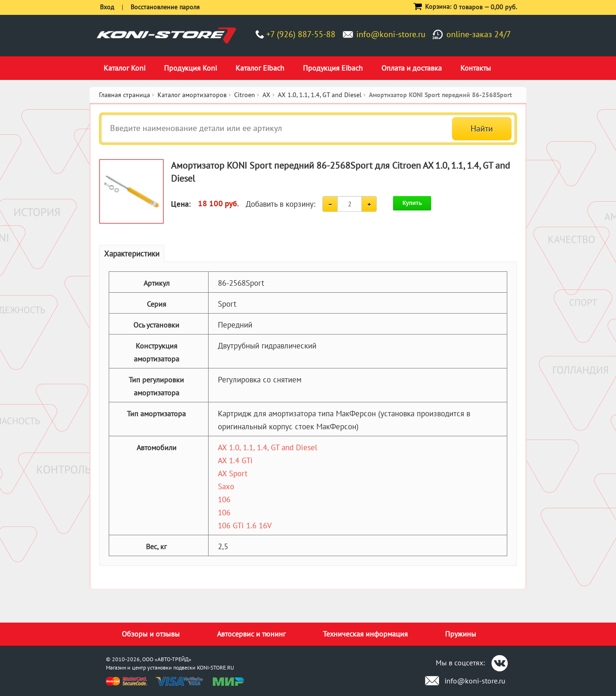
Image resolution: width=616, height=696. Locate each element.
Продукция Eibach (333, 68)
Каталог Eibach (260, 68)
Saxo (226, 486)
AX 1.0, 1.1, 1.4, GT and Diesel (268, 447)
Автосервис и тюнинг (251, 634)
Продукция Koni (190, 68)
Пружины (461, 634)
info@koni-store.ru (391, 34)
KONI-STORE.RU (216, 667)
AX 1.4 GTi (235, 460)
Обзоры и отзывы (151, 634)
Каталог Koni (125, 68)
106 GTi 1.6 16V (245, 525)
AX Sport (233, 473)
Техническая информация (365, 634)
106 (224, 499)
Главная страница (125, 95)
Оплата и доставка (412, 68)
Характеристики (132, 254)
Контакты (476, 68)
